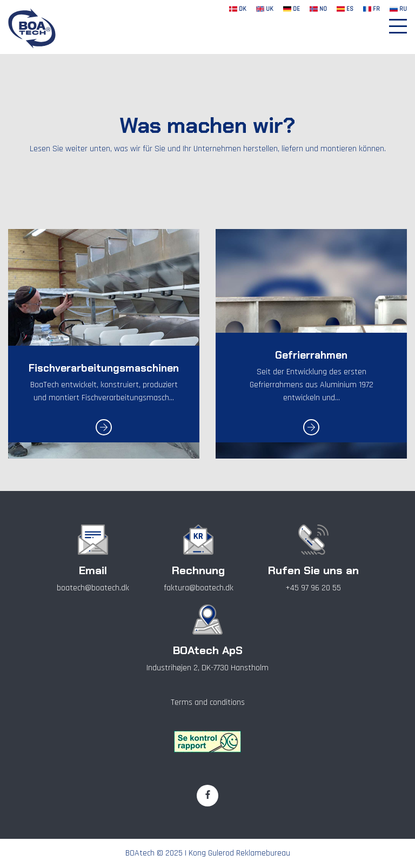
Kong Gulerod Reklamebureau (239, 853)
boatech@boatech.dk (93, 588)
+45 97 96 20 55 (313, 588)
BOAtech (140, 853)
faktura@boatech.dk (199, 588)
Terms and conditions (208, 702)
